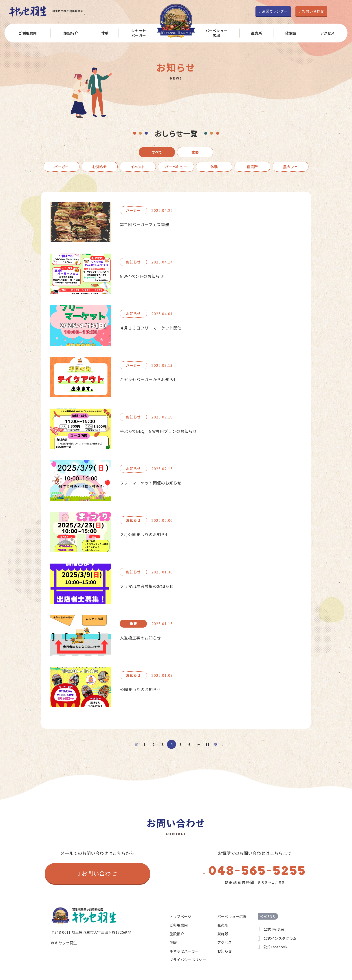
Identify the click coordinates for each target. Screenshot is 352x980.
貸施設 (290, 33)
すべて (157, 152)
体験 (105, 33)
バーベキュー (176, 167)
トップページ (180, 916)
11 (208, 744)
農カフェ (290, 167)
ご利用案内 (28, 33)
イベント (138, 167)
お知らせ (100, 167)
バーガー (61, 167)
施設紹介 (71, 33)
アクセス (327, 33)
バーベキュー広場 (216, 33)
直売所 (256, 33)
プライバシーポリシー (188, 960)
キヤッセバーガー (139, 33)
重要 (195, 152)
